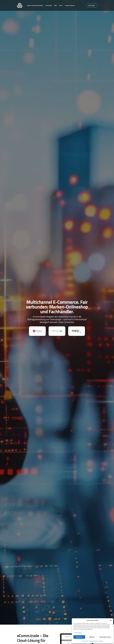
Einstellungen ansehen (105, 637)
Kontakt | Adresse (70, 5)
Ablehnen (92, 637)
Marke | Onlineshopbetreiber (35, 5)
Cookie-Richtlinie (85, 641)
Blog (55, 5)
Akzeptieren (79, 637)
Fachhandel (49, 5)
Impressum (101, 641)
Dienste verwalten (78, 632)
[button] (111, 620)
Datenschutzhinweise (94, 641)
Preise (61, 5)
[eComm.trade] (20, 5)
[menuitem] (35, 5)
